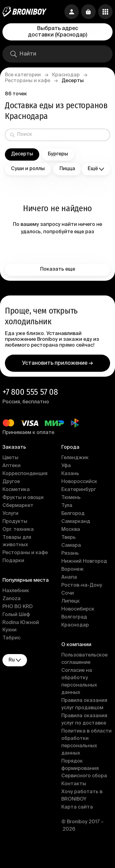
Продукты (15, 522)
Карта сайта (77, 807)
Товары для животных (17, 541)
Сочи (68, 593)
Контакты (74, 784)
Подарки (13, 561)
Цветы (10, 458)
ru (15, 660)
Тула (67, 506)
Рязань (70, 554)
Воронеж (73, 569)
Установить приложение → (57, 363)
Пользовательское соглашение (84, 659)
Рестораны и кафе (28, 81)
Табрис (11, 638)
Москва (71, 530)
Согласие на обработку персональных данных (79, 682)
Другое (11, 482)
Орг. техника (18, 530)
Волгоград (74, 617)
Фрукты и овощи (23, 498)
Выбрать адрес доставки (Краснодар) (57, 32)
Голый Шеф (16, 615)
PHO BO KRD (18, 607)
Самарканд (76, 522)
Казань (70, 474)
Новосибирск (78, 609)
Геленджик (75, 458)
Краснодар (66, 75)
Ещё (96, 169)
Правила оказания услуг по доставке (84, 720)
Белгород (73, 514)
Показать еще (58, 269)
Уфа (66, 466)
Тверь (69, 538)
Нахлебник (16, 591)
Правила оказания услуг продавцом (84, 704)
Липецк (71, 601)
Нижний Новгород (84, 562)
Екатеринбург (79, 490)
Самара (71, 546)
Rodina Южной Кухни (21, 626)
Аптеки (11, 466)
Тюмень (71, 498)
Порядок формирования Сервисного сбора (84, 769)
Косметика (16, 490)
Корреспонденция (25, 474)
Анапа (69, 577)
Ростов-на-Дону (82, 585)
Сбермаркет (18, 506)
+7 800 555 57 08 (30, 392)
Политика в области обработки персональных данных (86, 742)
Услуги (10, 514)
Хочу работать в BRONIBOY (82, 796)
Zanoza (11, 599)
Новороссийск (79, 482)
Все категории (23, 75)
